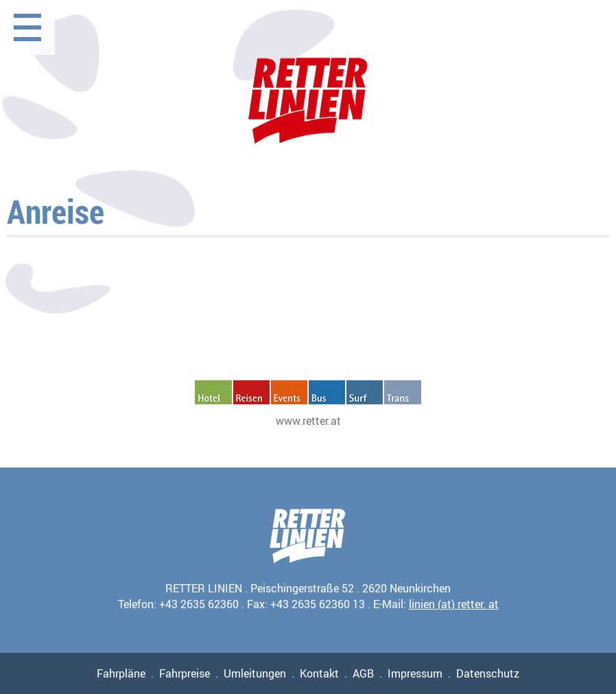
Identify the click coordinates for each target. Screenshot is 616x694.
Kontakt (319, 673)
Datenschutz (488, 673)
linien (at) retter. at (454, 604)
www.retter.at (308, 421)
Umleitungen (255, 673)
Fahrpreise (185, 673)
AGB (363, 673)
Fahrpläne (121, 673)
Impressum (415, 673)
